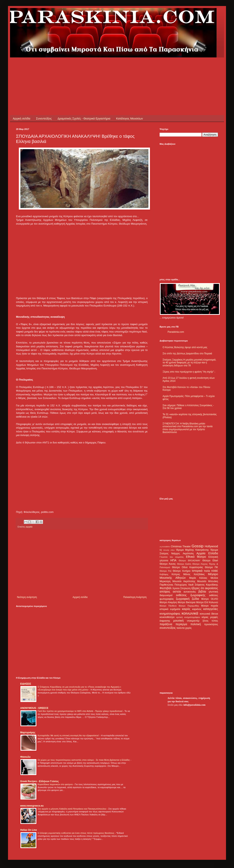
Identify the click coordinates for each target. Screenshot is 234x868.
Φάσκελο (25, 757)
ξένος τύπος (210, 621)
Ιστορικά (197, 571)
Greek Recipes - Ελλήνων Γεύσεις (39, 781)
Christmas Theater (181, 547)
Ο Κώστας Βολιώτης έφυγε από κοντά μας (185, 347)
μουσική (178, 621)
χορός (188, 628)
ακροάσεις (211, 588)
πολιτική (196, 624)
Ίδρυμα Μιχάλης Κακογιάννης (192, 550)
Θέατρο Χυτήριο (182, 571)
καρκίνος (197, 609)
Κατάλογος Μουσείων (130, 119)
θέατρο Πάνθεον (168, 606)
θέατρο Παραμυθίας (189, 606)
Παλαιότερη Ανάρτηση (135, 597)
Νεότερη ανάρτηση (27, 597)
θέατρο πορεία (210, 606)
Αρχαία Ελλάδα (207, 553)
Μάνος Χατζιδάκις (194, 574)
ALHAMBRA (165, 547)
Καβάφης (164, 574)
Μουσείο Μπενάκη (208, 581)
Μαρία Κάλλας (198, 578)
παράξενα (166, 624)
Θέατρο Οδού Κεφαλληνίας (188, 567)
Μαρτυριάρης (28, 732)
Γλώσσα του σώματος (172, 557)
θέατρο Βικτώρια (187, 602)
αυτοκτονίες (190, 592)
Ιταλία (207, 571)
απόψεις (165, 592)
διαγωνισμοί (166, 595)
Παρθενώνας (166, 585)
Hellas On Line (28, 830)
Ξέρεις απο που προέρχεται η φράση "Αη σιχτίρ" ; (189, 372)
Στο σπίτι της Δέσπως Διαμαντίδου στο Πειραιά (187, 354)
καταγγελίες (211, 609)
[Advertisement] (89, 66)
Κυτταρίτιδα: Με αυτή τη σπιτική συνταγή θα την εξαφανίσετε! (69, 735)
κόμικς (205, 617)
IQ (161, 550)
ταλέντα (181, 628)
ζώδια (195, 599)
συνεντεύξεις (168, 628)
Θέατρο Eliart (210, 561)
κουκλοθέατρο (167, 617)
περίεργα (181, 624)
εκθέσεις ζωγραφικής (191, 595)
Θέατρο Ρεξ (165, 571)
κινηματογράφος (170, 614)
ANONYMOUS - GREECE (34, 708)
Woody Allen (169, 550)
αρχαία (29, 527)
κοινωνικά (190, 613)
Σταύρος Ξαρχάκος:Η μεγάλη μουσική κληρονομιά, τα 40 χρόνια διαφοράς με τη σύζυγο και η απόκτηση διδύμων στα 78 (189, 363)
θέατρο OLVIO (210, 599)
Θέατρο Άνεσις (168, 564)
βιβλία (202, 592)
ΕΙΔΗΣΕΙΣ (26, 684)
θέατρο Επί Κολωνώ (207, 602)
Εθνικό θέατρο (196, 557)
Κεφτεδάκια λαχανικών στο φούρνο (55, 784)
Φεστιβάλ (165, 588)
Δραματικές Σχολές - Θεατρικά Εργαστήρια (84, 119)
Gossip (198, 546)
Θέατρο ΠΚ (211, 567)
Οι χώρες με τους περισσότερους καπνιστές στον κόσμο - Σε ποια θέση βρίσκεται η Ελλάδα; (84, 760)
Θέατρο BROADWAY (190, 561)
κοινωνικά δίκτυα (209, 614)
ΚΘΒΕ (215, 571)
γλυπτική (213, 592)
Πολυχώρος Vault (184, 585)
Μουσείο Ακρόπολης (184, 581)
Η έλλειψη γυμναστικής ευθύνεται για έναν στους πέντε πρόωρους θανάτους (76, 833)
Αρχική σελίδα (21, 119)
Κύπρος (176, 574)
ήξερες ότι (198, 588)
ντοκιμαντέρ (193, 621)
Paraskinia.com (176, 332)
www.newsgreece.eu (32, 806)
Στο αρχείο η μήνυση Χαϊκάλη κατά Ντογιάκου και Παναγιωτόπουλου (72, 809)
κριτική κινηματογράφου (188, 617)
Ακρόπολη (188, 554)
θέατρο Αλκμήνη (168, 602)
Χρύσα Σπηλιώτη (181, 588)
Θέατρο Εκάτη (184, 564)
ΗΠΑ (173, 560)
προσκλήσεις (211, 624)
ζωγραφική (183, 599)
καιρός (186, 609)
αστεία (177, 592)
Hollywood (211, 546)
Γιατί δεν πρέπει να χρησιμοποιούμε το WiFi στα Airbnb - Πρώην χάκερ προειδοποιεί (80, 711)
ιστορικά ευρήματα (170, 609)
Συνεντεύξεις (44, 119)
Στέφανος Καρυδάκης (206, 585)
